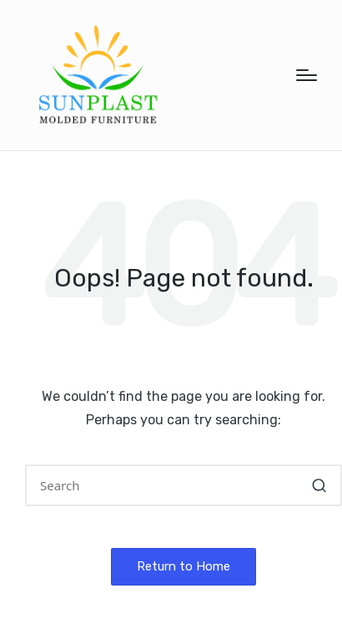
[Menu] (307, 75)
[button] (319, 485)
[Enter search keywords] (184, 485)
